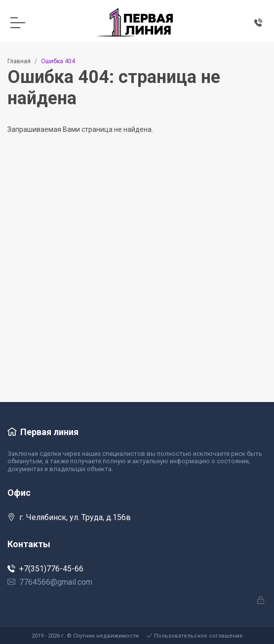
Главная (19, 61)
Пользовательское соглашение (195, 636)
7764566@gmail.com (50, 582)
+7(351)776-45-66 (45, 569)
